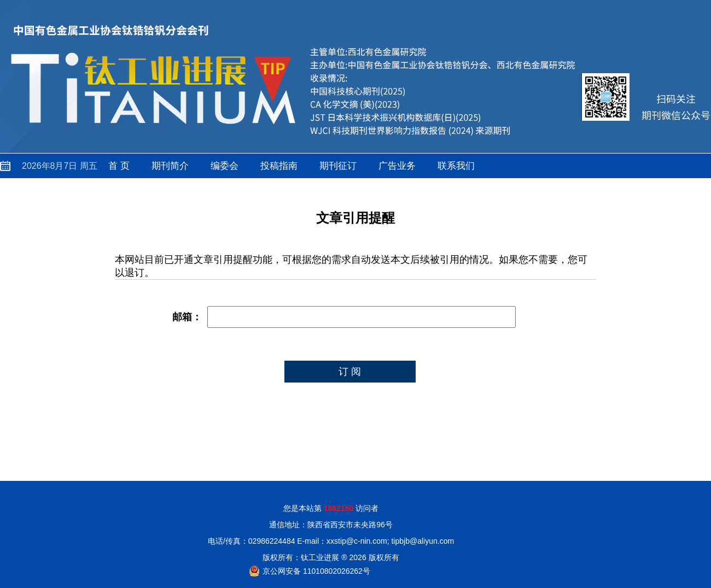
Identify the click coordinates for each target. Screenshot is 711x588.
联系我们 (456, 166)
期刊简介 (170, 166)
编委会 (225, 166)
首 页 (119, 166)
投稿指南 (279, 166)
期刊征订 (338, 166)
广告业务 (397, 166)
